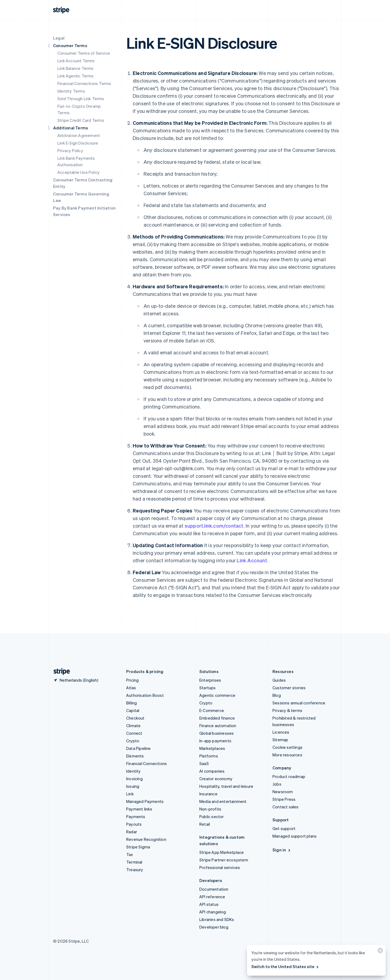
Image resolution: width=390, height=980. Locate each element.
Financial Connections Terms (84, 83)
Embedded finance (217, 718)
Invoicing (134, 779)
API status (209, 904)
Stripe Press (284, 799)
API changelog (213, 912)
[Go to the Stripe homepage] (60, 672)
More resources (287, 755)
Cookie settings (287, 747)
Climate (133, 726)
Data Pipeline (139, 748)
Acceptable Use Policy (79, 172)
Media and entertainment (223, 801)
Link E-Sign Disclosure (78, 143)
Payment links (139, 809)
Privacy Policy (70, 151)
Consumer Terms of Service (84, 53)
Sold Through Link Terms (81, 99)
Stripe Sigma (138, 847)
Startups (208, 688)
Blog (277, 695)
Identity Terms (71, 91)
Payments (136, 816)
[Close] (379, 952)
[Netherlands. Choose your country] (76, 680)
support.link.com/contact (214, 526)
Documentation (214, 889)
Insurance (208, 794)
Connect (134, 733)
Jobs (277, 784)
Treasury (135, 870)
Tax (130, 854)
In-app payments (215, 741)
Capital (133, 710)
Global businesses (217, 733)
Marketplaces (212, 748)
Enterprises (210, 680)
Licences (281, 732)
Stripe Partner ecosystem (224, 860)
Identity (134, 771)
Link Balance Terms (76, 68)
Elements (135, 756)
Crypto (133, 741)
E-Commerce (212, 710)
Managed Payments (145, 801)
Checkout (135, 718)
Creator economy (216, 779)
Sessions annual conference (299, 703)
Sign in (282, 850)
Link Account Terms (76, 61)
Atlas (131, 688)
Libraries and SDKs (217, 919)
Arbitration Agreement (79, 135)
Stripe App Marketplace (222, 852)
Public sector (212, 816)
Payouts (134, 824)
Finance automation (218, 726)
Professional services (220, 867)
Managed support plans (295, 836)
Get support (284, 828)
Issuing (133, 786)
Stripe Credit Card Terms (81, 120)
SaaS (204, 763)
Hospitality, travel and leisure (226, 786)
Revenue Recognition (146, 839)
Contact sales (286, 807)
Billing (131, 703)
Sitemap (280, 740)
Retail (205, 824)
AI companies (212, 771)
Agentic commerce (217, 695)
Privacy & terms (287, 710)
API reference (212, 897)
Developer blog (214, 927)
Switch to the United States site (285, 966)
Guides (279, 680)
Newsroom (283, 792)
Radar (132, 832)
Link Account (252, 560)
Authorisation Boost (145, 695)
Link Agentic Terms (76, 76)
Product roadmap (289, 776)
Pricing (132, 680)
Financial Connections (147, 763)
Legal (59, 38)
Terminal (134, 862)
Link (130, 794)
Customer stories (289, 688)
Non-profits (210, 809)
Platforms (209, 756)
